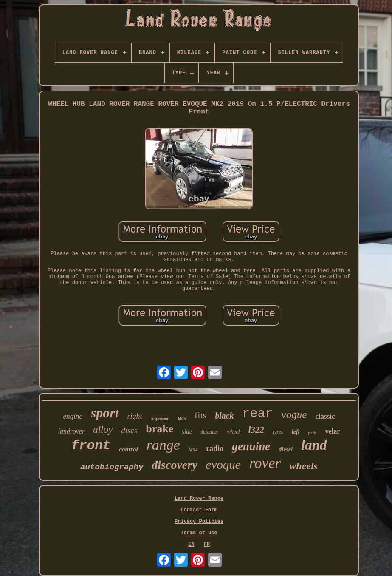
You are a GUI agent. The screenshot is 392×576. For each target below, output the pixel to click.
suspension (160, 419)
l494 (193, 450)
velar (333, 431)
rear (258, 414)
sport (105, 413)
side (187, 431)
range (163, 445)
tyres (278, 432)
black (224, 416)
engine (72, 416)
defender (209, 432)
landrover (72, 431)
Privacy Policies (199, 522)
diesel (286, 450)
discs (129, 430)
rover (265, 463)
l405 (182, 418)
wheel (233, 432)
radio (215, 448)
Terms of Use (199, 533)
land (314, 445)
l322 (256, 430)
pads (312, 433)
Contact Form (199, 510)
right (135, 416)
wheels (303, 466)
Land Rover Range (199, 499)
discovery (174, 465)
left (296, 432)
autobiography (112, 467)
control (128, 449)
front (91, 446)
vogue (294, 415)
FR (206, 545)
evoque (223, 465)
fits (200, 415)
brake (159, 429)
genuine (251, 446)
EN (191, 545)
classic (325, 416)
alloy (103, 430)
